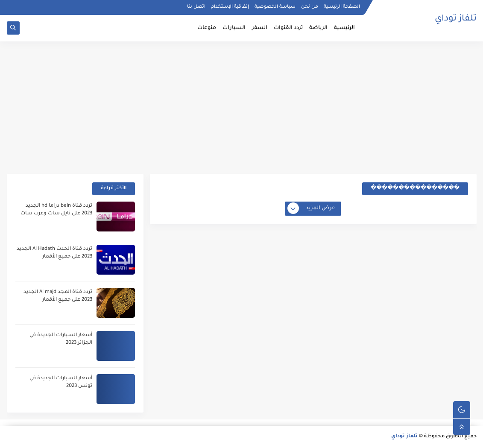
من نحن (310, 7)
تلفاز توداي (456, 19)
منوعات (207, 28)
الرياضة (318, 28)
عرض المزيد (312, 209)
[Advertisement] (242, 108)
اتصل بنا (196, 7)
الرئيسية (344, 28)
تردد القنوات (288, 28)
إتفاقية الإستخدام (230, 7)
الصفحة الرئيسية (342, 7)
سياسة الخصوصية (275, 7)
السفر (260, 28)
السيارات (234, 28)
